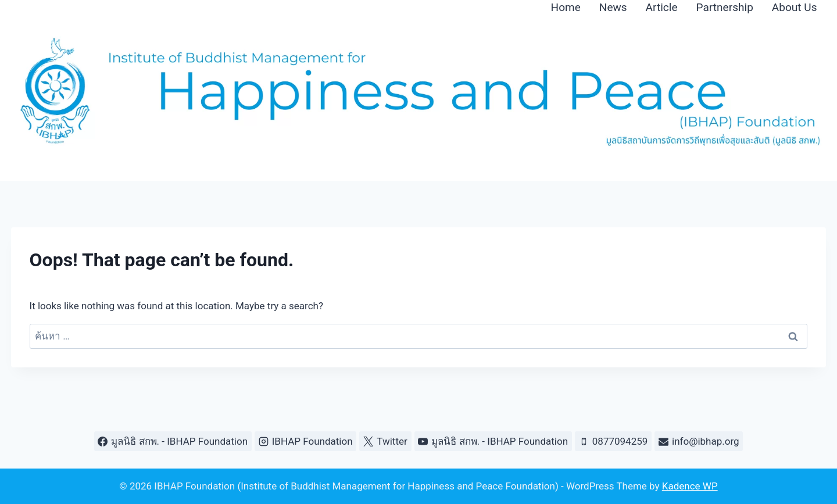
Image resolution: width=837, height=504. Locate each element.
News (613, 7)
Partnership (725, 7)
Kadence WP (690, 486)
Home (566, 7)
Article (662, 7)
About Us (795, 7)
